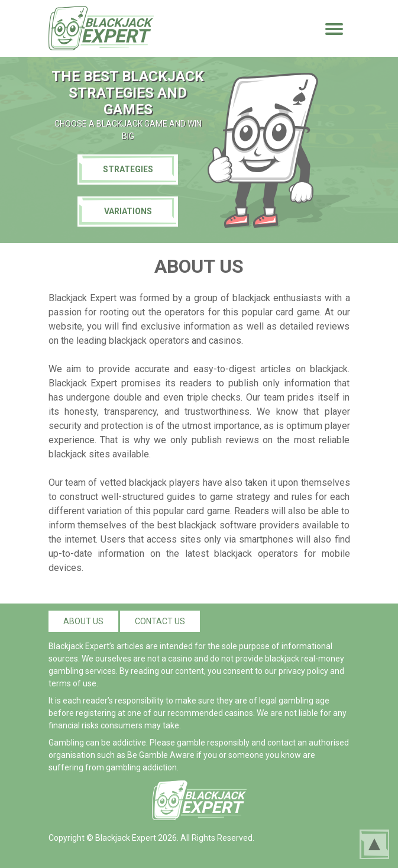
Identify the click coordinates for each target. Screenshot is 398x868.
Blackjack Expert (126, 838)
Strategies (128, 169)
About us (83, 621)
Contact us (160, 621)
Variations (128, 211)
